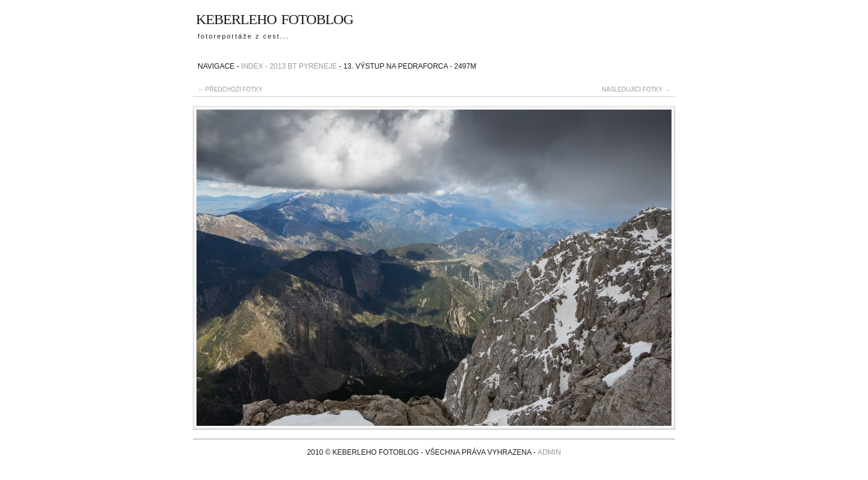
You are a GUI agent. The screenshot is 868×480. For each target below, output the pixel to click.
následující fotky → (636, 89)
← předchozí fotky (230, 89)
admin (549, 452)
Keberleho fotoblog (275, 17)
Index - (254, 66)
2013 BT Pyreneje (303, 66)
